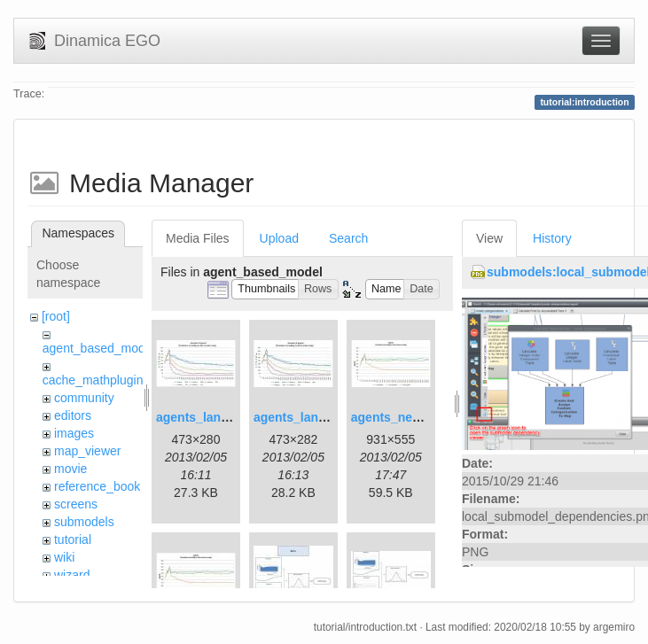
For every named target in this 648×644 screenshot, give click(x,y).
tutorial (73, 539)
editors (73, 415)
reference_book (97, 486)
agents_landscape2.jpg (322, 417)
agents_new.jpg (398, 417)
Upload (279, 238)
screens (76, 504)
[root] (56, 316)
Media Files (198, 238)
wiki (64, 557)
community (84, 398)
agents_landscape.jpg (221, 417)
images (74, 433)
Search (348, 238)
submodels (84, 522)
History (552, 238)
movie (70, 469)
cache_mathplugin (93, 380)
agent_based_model (99, 348)
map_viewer (87, 451)
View (489, 238)
